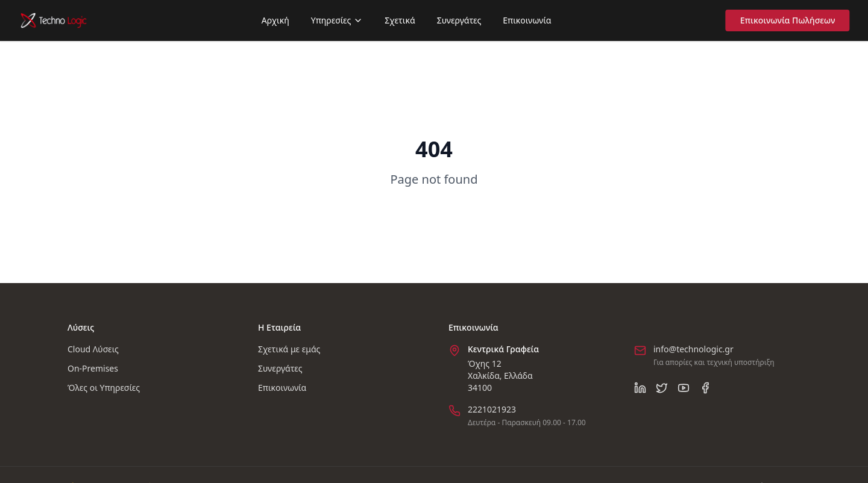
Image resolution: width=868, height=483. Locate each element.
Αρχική (275, 20)
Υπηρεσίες (337, 20)
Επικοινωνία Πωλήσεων (790, 20)
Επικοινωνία (527, 20)
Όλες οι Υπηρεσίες (104, 388)
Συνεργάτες (459, 20)
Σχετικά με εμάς (289, 349)
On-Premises (93, 368)
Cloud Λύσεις (93, 349)
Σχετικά (400, 20)
